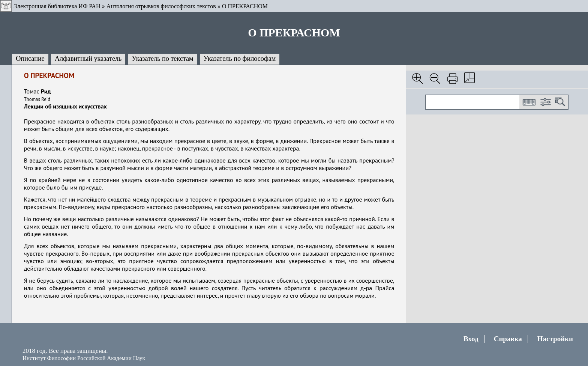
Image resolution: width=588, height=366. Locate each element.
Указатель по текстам (162, 59)
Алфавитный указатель (88, 59)
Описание (30, 59)
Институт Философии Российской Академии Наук (84, 358)
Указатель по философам (240, 59)
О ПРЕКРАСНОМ (245, 6)
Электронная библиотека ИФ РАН (57, 6)
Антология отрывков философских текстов (161, 6)
